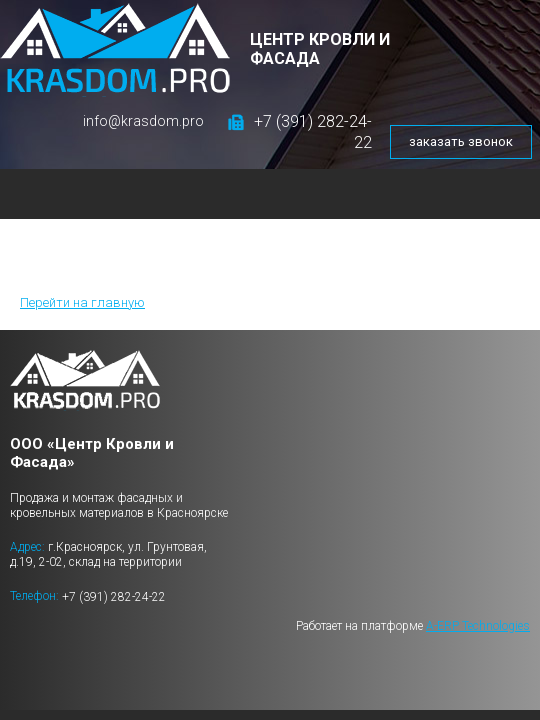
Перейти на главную (82, 302)
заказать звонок (461, 141)
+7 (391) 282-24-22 (114, 597)
